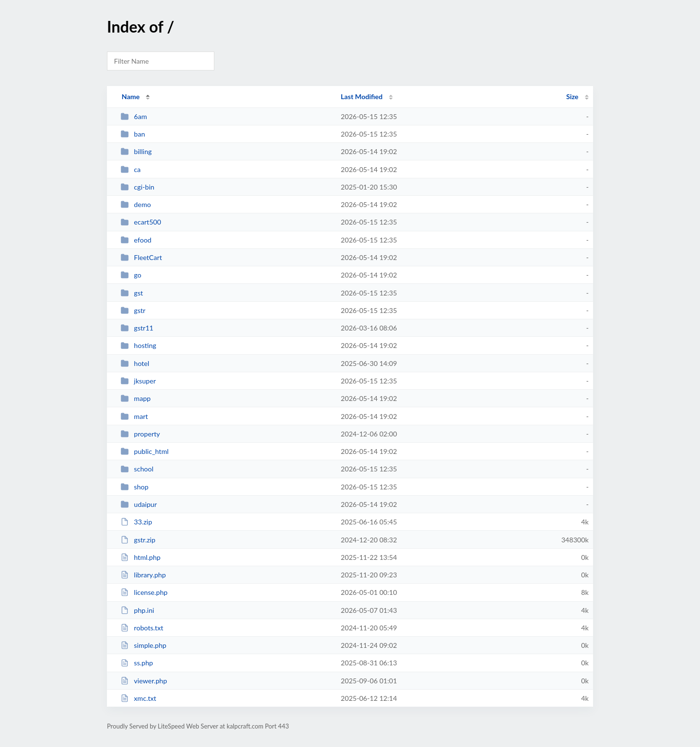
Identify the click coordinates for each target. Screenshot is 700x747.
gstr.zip (138, 540)
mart (134, 416)
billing (136, 151)
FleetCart (141, 257)
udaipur (139, 504)
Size (572, 96)
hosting (138, 345)
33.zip (136, 522)
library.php (143, 575)
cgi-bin (137, 187)
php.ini (137, 610)
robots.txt (142, 628)
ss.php (137, 663)
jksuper (138, 381)
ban (133, 134)
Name (131, 96)
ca (131, 169)
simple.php (143, 645)
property (140, 434)
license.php (144, 592)
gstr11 (137, 328)
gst (132, 293)
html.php (140, 557)
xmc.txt (138, 698)
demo (136, 204)
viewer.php (144, 681)
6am (134, 116)
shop (134, 487)
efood (136, 240)
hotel (135, 363)
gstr (133, 310)
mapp (136, 398)
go (131, 275)
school (137, 469)
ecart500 (141, 222)
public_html (145, 451)
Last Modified (362, 96)
